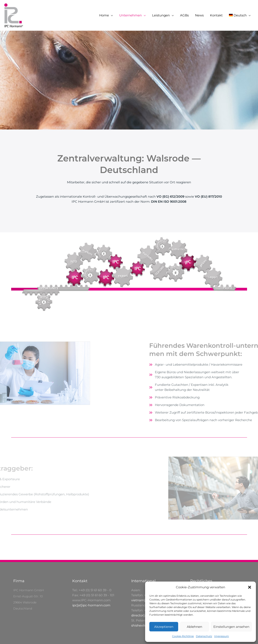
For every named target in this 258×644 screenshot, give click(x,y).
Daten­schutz (204, 636)
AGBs (184, 15)
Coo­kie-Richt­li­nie (183, 636)
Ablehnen (195, 627)
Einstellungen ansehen (231, 627)
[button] (250, 587)
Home (104, 15)
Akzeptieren (164, 627)
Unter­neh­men (130, 15)
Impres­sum (222, 636)
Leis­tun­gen (161, 15)
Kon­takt (216, 15)
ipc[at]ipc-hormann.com (91, 605)
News (199, 15)
